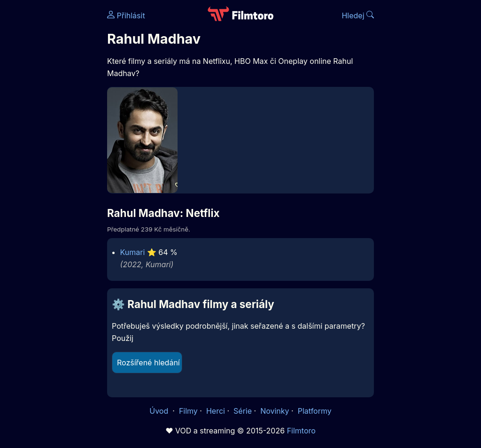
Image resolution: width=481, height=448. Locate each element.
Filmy (188, 411)
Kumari (133, 252)
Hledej (358, 15)
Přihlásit (126, 15)
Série (243, 411)
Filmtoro (301, 431)
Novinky (275, 411)
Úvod (160, 411)
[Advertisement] (51, 145)
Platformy (315, 411)
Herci (216, 411)
